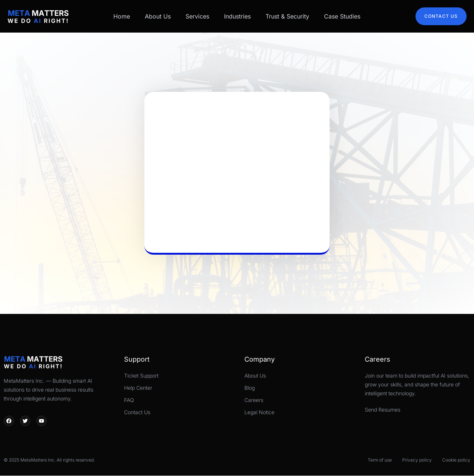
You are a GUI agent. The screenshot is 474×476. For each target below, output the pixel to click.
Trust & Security (287, 16)
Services (197, 16)
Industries (237, 16)
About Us (158, 16)
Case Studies (342, 16)
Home (122, 16)
